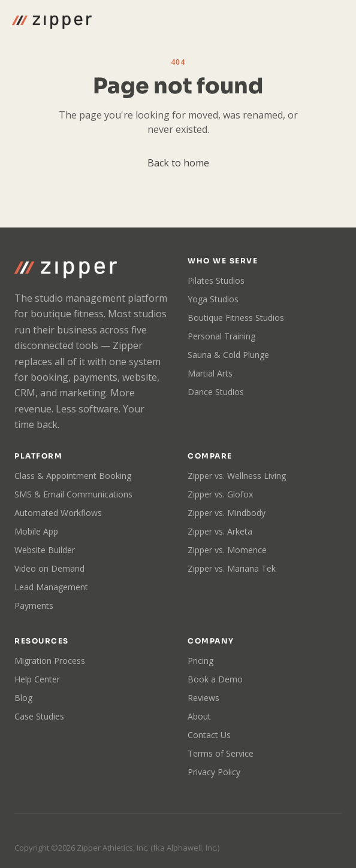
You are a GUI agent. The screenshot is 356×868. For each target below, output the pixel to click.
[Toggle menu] (333, 20)
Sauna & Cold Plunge (228, 355)
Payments (34, 606)
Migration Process (50, 661)
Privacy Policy (214, 772)
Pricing (200, 661)
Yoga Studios (213, 299)
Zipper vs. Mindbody (227, 513)
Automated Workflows (58, 513)
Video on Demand (49, 568)
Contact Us (209, 735)
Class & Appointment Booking (73, 476)
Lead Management (51, 587)
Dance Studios (216, 392)
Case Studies (39, 716)
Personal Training (221, 336)
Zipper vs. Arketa (220, 531)
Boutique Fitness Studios (236, 318)
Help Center (37, 679)
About (199, 716)
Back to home (178, 163)
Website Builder (45, 550)
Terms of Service (221, 753)
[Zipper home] (52, 20)
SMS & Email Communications (73, 494)
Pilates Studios (216, 280)
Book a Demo (215, 679)
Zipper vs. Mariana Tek (232, 568)
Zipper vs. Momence (227, 550)
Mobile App (36, 531)
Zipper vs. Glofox (220, 494)
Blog (23, 698)
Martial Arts (210, 373)
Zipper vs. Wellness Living (237, 476)
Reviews (203, 698)
